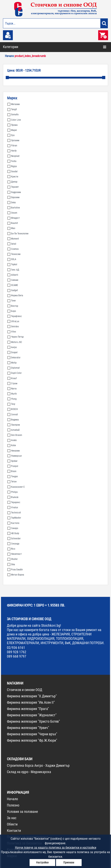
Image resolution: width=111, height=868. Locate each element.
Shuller (13, 559)
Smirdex (13, 327)
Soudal (13, 171)
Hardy (12, 151)
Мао (11, 228)
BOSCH (13, 409)
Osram (12, 213)
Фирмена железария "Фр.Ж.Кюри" (32, 740)
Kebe (12, 445)
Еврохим (14, 197)
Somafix (13, 115)
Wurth (12, 394)
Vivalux (13, 507)
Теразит (13, 187)
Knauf (12, 378)
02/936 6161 (16, 648)
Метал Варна (16, 575)
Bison (12, 471)
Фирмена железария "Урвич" (28, 728)
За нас (12, 818)
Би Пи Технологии (18, 234)
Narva (12, 389)
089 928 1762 (17, 652)
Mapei (12, 130)
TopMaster (14, 518)
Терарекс (14, 502)
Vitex (12, 332)
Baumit (13, 223)
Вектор (13, 306)
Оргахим (13, 140)
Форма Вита (15, 295)
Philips (13, 492)
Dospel (13, 352)
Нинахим (14, 451)
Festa (12, 161)
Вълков (13, 497)
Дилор (12, 182)
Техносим (14, 254)
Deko (12, 203)
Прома (13, 125)
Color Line (14, 120)
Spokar (13, 461)
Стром (12, 383)
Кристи (13, 177)
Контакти (14, 831)
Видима (13, 420)
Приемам (69, 862)
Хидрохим (14, 192)
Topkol (12, 264)
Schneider (14, 539)
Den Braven (15, 435)
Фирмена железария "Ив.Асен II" (31, 702)
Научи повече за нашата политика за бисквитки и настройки (56, 848)
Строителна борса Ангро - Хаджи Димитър (38, 765)
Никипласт (15, 554)
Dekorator (14, 358)
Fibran (12, 146)
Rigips (12, 166)
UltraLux (13, 321)
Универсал (15, 456)
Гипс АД (13, 270)
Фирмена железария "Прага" (28, 709)
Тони (12, 301)
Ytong (12, 399)
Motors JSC (15, 342)
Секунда (13, 544)
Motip (12, 363)
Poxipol (13, 466)
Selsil (12, 244)
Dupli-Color (15, 373)
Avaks (12, 440)
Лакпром (14, 425)
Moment (13, 239)
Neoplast (14, 156)
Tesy (11, 404)
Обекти (12, 824)
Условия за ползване (22, 812)
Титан (12, 482)
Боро (12, 311)
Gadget (13, 290)
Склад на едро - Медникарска (29, 772)
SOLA (12, 259)
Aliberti (13, 275)
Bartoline (14, 208)
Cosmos (13, 249)
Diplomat (14, 368)
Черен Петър (16, 337)
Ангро (12, 347)
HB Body (13, 533)
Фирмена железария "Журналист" (32, 715)
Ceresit (13, 415)
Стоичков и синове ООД (25, 690)
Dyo (11, 135)
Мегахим (14, 104)
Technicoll (14, 513)
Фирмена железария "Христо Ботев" (33, 721)
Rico (11, 549)
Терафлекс (15, 316)
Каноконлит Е (16, 487)
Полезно (13, 805)
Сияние (13, 280)
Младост (14, 218)
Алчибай (14, 430)
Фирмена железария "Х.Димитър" (32, 696)
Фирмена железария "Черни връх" (32, 734)
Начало (12, 799)
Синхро (13, 528)
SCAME (13, 285)
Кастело (13, 523)
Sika (11, 564)
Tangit (12, 109)
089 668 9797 (17, 656)
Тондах (13, 476)
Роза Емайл (15, 570)
